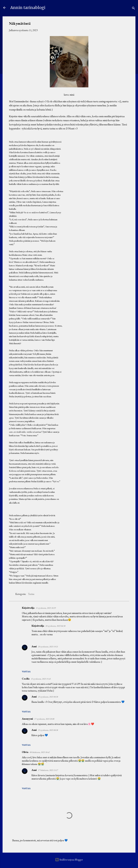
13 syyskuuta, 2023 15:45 (41, 679)
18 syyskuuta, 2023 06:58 (55, 626)
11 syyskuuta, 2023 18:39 (46, 608)
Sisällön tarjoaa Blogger (69, 860)
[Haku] (134, 9)
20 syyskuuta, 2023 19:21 (48, 647)
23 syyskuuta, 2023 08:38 (48, 697)
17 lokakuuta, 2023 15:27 (48, 770)
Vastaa (26, 671)
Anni (34, 646)
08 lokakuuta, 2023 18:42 (40, 752)
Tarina (31, 594)
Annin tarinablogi (28, 8)
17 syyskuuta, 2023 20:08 (44, 719)
